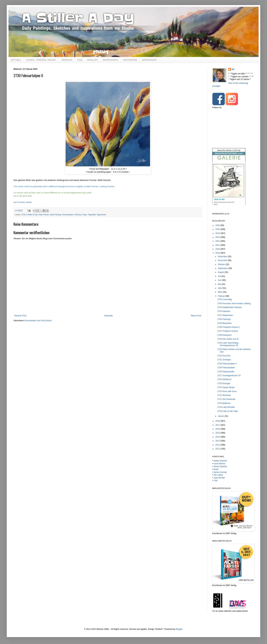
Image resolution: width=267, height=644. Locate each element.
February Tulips (81, 215)
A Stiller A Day (32, 215)
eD (233, 69)
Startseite (109, 316)
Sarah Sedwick (220, 466)
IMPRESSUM (149, 60)
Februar (222, 296)
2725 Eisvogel (224, 383)
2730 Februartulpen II (227, 364)
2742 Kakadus (224, 311)
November (223, 260)
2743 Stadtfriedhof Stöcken (230, 307)
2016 (218, 429)
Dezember (223, 256)
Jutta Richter (219, 478)
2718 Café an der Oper (228, 411)
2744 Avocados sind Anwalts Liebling (234, 303)
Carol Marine (219, 464)
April (220, 288)
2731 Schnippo (224, 360)
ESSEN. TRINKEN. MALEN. (41, 60)
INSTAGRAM (130, 60)
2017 (218, 425)
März (220, 292)
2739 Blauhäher (224, 323)
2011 (218, 449)
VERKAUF (67, 60)
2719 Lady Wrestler (226, 407)
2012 (218, 445)
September (223, 268)
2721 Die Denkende (226, 399)
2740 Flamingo (224, 319)
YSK (215, 481)
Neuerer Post (20, 316)
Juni (220, 280)
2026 (218, 225)
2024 (218, 233)
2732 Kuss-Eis (224, 356)
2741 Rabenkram (225, 315)
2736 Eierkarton (224, 335)
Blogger (179, 629)
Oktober (222, 264)
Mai (220, 284)
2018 (218, 421)
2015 (218, 433)
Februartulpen (68, 215)
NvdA (216, 469)
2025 (218, 229)
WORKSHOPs (110, 60)
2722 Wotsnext (224, 395)
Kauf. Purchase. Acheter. (23, 202)
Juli (220, 276)
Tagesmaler (101, 215)
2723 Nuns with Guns (227, 391)
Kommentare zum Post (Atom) (38, 321)
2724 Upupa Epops (226, 387)
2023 (218, 237)
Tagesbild (92, 215)
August (221, 272)
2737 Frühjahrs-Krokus (228, 331)
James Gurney (220, 472)
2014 (218, 437)
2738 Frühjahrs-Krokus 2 (228, 327)
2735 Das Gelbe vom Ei (228, 339)
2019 (218, 253)
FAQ (80, 60)
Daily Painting (55, 215)
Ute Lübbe (218, 475)
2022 (218, 241)
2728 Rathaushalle (226, 372)
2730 (23, 215)
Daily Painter (44, 215)
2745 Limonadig (224, 299)
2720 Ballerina (224, 403)
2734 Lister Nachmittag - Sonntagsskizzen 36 (228, 344)
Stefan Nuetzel (220, 461)
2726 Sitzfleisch (224, 379)
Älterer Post (196, 316)
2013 (218, 441)
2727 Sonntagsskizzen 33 (229, 376)
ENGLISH (93, 60)
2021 (218, 245)
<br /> (229, 186)
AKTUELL (16, 60)
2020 (218, 249)
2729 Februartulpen (226, 368)
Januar (221, 416)
